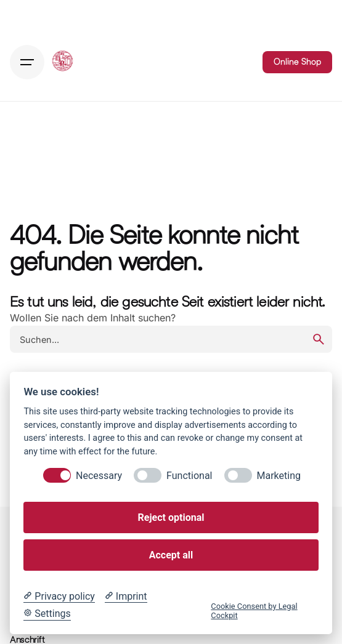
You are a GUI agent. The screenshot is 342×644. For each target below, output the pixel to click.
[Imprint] (126, 597)
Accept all (171, 555)
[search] (319, 339)
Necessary (99, 476)
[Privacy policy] (59, 597)
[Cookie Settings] (47, 614)
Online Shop (297, 62)
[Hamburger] (27, 62)
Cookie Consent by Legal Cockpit (254, 611)
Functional (189, 476)
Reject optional (171, 517)
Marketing (279, 476)
